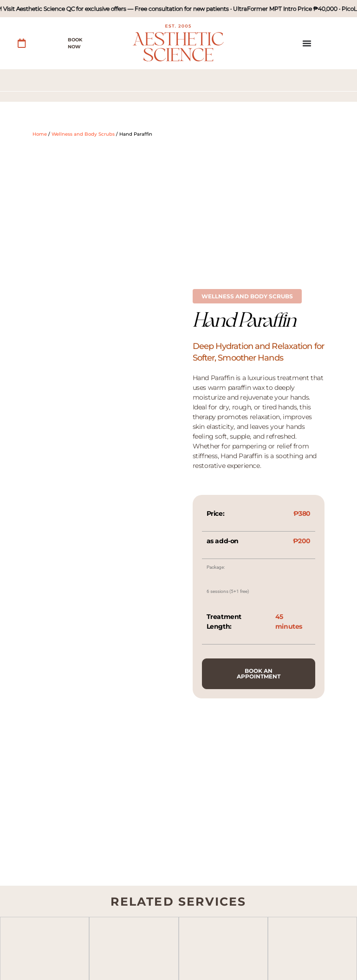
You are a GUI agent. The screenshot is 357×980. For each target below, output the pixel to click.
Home (40, 134)
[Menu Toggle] (307, 43)
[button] (248, 296)
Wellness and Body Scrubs (83, 134)
